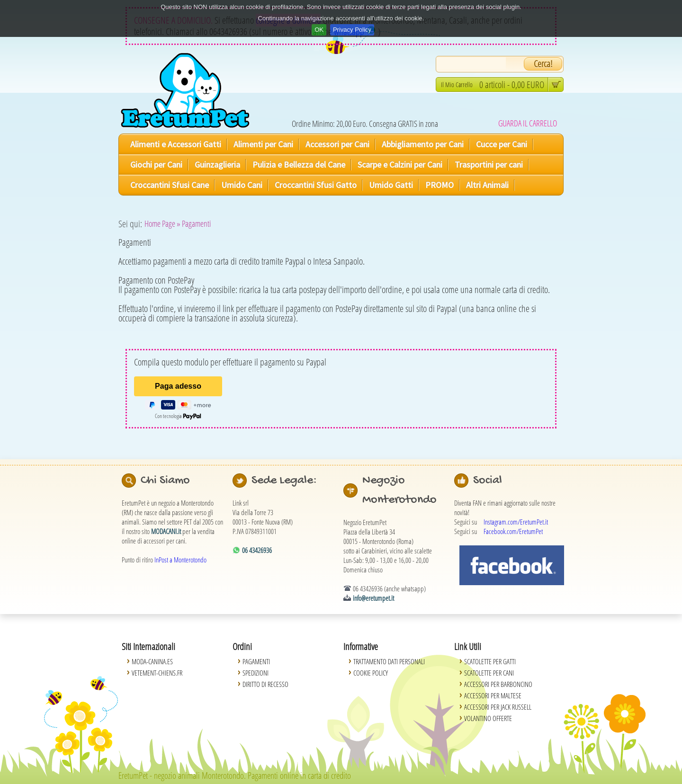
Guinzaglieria (217, 165)
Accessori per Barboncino (498, 684)
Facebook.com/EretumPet (513, 531)
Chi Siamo (165, 481)
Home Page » (162, 223)
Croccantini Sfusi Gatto (316, 185)
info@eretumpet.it (373, 598)
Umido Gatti (391, 185)
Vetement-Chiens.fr (157, 673)
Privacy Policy (352, 30)
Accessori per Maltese (493, 695)
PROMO (440, 185)
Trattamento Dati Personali (389, 661)
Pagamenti (256, 661)
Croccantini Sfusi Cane (170, 185)
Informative (361, 646)
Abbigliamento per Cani (423, 144)
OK (319, 30)
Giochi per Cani (156, 165)
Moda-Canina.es (152, 661)
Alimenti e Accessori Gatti (176, 144)
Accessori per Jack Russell (498, 707)
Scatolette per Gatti (490, 661)
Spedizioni (256, 673)
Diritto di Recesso (265, 684)
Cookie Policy (371, 673)
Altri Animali (487, 185)
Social (488, 481)
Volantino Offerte (488, 718)
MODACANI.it (166, 531)
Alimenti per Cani (263, 144)
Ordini (242, 646)
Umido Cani (242, 185)
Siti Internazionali (148, 646)
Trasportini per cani (489, 165)
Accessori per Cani (337, 144)
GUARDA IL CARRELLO (528, 123)
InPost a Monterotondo (180, 560)
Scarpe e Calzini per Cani (400, 165)
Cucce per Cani (502, 144)
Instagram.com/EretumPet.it (516, 522)
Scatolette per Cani (489, 673)
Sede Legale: (284, 481)
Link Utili (468, 646)
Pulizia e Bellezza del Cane (299, 165)
